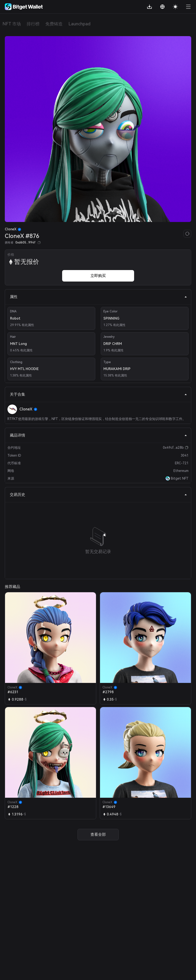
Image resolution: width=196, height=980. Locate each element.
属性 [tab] (98, 297)
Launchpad (79, 24)
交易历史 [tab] (98, 495)
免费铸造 (54, 24)
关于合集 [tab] (98, 394)
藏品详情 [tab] (98, 435)
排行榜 (33, 24)
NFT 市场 (12, 24)
